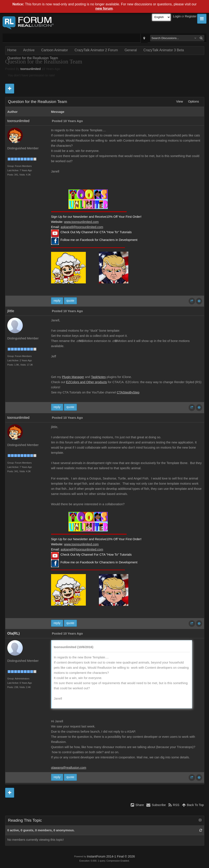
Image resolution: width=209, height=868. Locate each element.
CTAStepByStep (128, 392)
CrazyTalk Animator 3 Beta (164, 50)
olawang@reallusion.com (69, 768)
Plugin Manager (73, 377)
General (131, 50)
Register (191, 16)
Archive (29, 50)
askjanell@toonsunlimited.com (82, 227)
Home (12, 50)
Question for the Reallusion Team (33, 58)
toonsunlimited (31, 69)
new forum (104, 8)
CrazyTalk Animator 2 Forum (96, 50)
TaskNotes (98, 377)
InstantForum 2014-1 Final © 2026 (111, 856)
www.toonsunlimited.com (81, 222)
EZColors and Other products (87, 382)
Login (177, 16)
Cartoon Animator (55, 50)
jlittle (11, 311)
